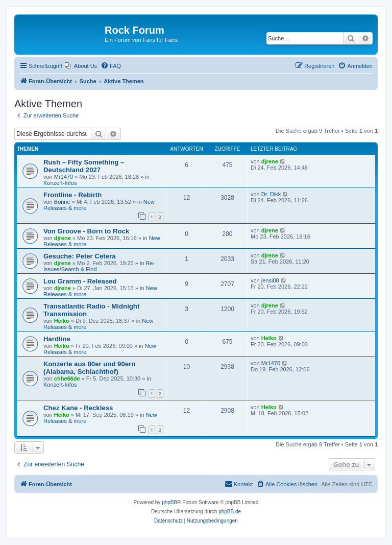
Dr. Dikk (271, 194)
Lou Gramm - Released (80, 281)
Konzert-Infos (60, 183)
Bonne (62, 202)
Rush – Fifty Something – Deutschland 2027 (84, 166)
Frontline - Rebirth (72, 195)
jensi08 (270, 280)
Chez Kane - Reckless (78, 408)
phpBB (169, 502)
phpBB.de (230, 512)
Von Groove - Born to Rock (86, 231)
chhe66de (67, 378)
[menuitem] (81, 66)
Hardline (57, 339)
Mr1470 (64, 177)
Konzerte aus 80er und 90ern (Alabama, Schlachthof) (89, 368)
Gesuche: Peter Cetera (79, 256)
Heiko (62, 321)
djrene (270, 161)
